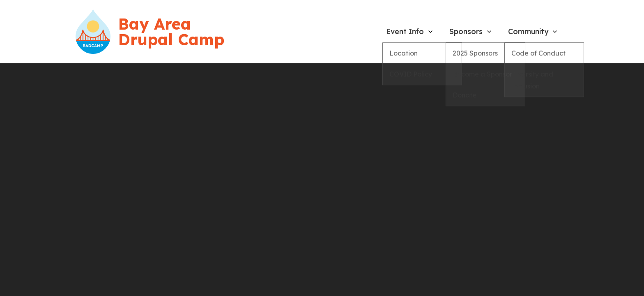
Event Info (405, 31)
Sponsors (466, 31)
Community (528, 31)
